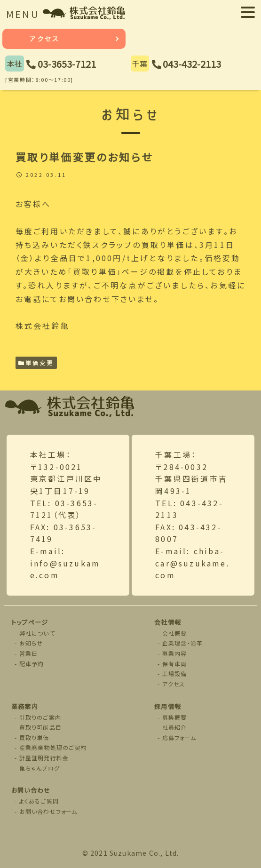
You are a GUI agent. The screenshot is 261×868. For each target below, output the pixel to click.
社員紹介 (175, 727)
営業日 (29, 653)
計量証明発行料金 (44, 758)
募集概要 (175, 717)
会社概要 (175, 633)
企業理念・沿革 (182, 643)
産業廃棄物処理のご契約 (53, 747)
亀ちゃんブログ (40, 768)
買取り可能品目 (40, 727)
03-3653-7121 (67, 64)
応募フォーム (179, 737)
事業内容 (175, 653)
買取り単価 (34, 737)
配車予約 (32, 664)
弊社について (37, 633)
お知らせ (31, 643)
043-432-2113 (192, 64)
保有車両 (175, 664)
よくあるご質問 (39, 801)
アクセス (45, 39)
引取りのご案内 (40, 717)
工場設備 (175, 673)
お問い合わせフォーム (48, 811)
